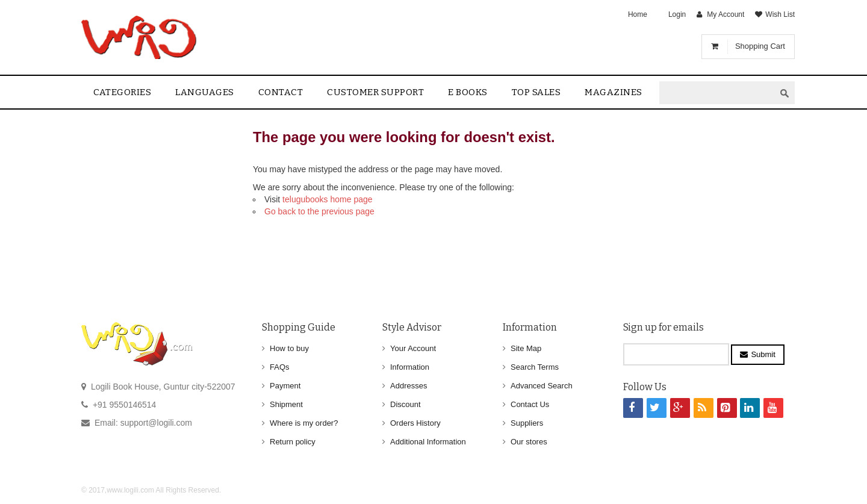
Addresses (409, 386)
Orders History (415, 423)
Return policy (293, 442)
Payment (285, 386)
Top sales (536, 92)
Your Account (413, 348)
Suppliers (527, 423)
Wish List (780, 14)
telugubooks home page (327, 199)
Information (410, 367)
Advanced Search (542, 386)
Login (677, 14)
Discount (406, 404)
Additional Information (428, 442)
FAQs (280, 367)
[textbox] (717, 93)
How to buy (289, 348)
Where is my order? (304, 423)
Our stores (529, 442)
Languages (205, 92)
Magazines (614, 92)
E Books (468, 92)
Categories (122, 92)
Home (638, 14)
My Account (726, 14)
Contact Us (530, 404)
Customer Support (375, 92)
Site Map (526, 348)
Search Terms (535, 367)
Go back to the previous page (319, 211)
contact (281, 92)
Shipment (286, 404)
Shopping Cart (760, 46)
